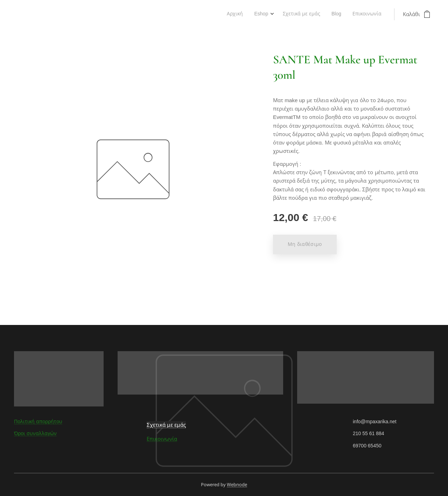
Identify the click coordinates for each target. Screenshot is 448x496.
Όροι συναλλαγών (35, 433)
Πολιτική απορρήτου (38, 421)
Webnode (237, 484)
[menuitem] (335, 14)
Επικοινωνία (162, 439)
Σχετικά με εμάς (166, 425)
